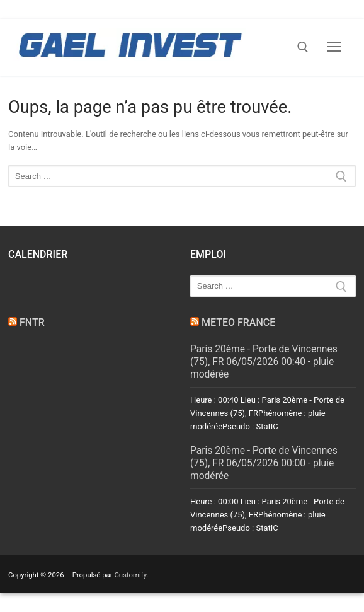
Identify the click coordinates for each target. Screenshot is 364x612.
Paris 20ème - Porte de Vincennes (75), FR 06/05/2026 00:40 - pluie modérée (264, 362)
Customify (130, 575)
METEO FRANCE (238, 322)
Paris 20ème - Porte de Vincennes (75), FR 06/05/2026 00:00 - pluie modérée (264, 463)
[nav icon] (334, 47)
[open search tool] (303, 47)
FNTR (32, 322)
